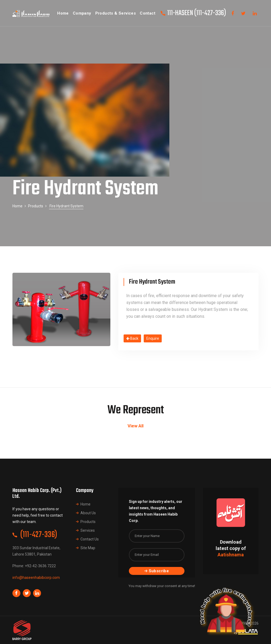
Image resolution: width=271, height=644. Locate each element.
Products (36, 206)
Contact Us (90, 539)
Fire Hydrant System (152, 282)
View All (135, 426)
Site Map (88, 548)
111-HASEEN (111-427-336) (197, 13)
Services (88, 530)
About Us (88, 513)
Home (17, 206)
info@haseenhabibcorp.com (36, 578)
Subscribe (157, 571)
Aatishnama (231, 555)
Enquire (153, 338)
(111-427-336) (39, 535)
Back (132, 338)
